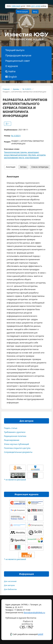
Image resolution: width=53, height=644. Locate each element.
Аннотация (11, 167)
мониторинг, (34, 152)
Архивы (16, 89)
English (13, 77)
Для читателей (10, 581)
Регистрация (22, 12)
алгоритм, (41, 155)
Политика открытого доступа (17, 448)
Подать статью (11, 428)
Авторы (23, 167)
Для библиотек (10, 589)
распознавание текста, (15, 158)
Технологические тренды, (16, 152)
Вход (35, 12)
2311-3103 (36, 6)
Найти (10, 71)
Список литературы (40, 167)
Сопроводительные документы (18, 452)
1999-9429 (16, 6)
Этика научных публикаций (16, 444)
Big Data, (33, 155)
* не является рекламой (15, 480)
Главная (6, 89)
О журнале (12, 66)
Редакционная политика (15, 436)
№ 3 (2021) (27, 89)
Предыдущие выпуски (18, 55)
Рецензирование (12, 440)
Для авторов (9, 585)
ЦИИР (41, 634)
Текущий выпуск (15, 50)
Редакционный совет (18, 61)
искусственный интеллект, (16, 155)
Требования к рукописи (15, 432)
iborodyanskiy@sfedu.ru (30, 613)
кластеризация (32, 158)
